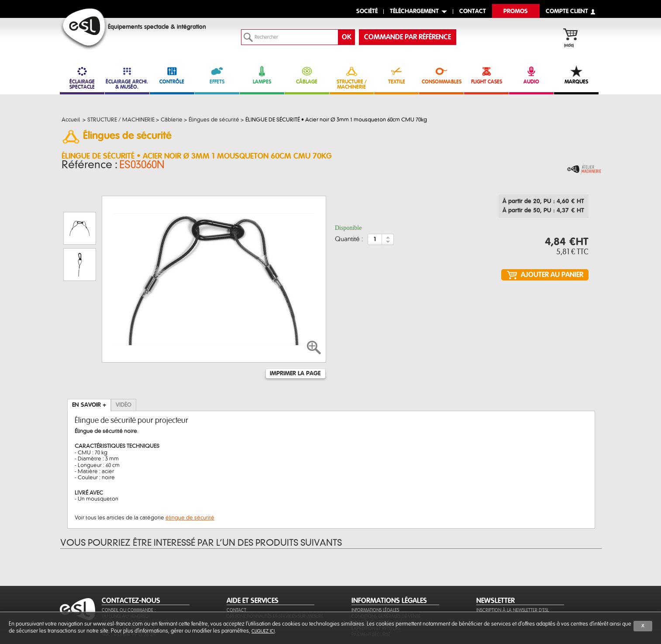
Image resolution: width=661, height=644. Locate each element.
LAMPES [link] (262, 75)
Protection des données (379, 580)
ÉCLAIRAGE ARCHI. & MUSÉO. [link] (127, 78)
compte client (567, 12)
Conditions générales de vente (386, 574)
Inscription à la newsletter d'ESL (513, 568)
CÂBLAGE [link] (307, 75)
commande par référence (408, 37)
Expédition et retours (376, 586)
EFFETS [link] (217, 75)
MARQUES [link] (576, 75)
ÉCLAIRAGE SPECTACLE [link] (82, 78)
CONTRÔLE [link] (172, 75)
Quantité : (349, 242)
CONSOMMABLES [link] (441, 75)
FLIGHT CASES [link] (486, 75)
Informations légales (375, 568)
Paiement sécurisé (371, 592)
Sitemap (235, 586)
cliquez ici (263, 631)
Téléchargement (414, 12)
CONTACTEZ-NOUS (131, 558)
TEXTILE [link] (396, 75)
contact (473, 12)
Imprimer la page (295, 331)
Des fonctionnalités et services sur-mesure (275, 574)
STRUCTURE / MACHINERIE (352, 78)
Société (367, 12)
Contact (236, 568)
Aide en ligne (241, 580)
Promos (516, 12)
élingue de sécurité (190, 475)
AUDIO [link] (531, 75)
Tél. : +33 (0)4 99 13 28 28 (128, 586)
